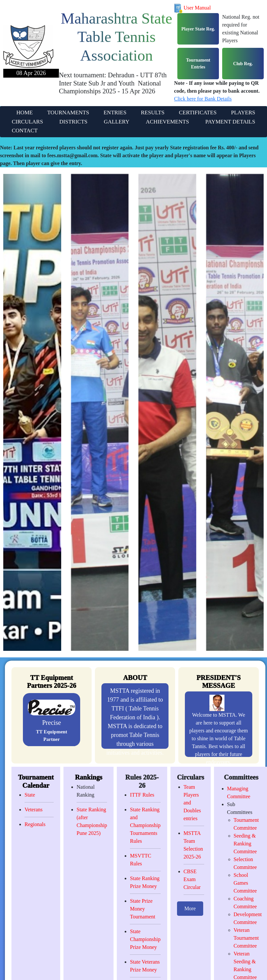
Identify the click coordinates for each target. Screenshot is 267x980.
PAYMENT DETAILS (230, 122)
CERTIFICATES (198, 113)
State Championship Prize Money (145, 939)
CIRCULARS (27, 122)
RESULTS (152, 113)
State (30, 795)
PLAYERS (243, 113)
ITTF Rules (142, 795)
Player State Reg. (198, 29)
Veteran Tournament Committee (246, 938)
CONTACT (25, 131)
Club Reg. (243, 64)
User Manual (192, 8)
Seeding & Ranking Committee (245, 844)
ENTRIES (115, 113)
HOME (25, 113)
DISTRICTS (73, 122)
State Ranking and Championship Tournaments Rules (145, 825)
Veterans (34, 810)
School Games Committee (245, 883)
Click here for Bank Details (203, 99)
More (190, 908)
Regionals (35, 824)
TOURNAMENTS (68, 113)
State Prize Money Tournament (142, 909)
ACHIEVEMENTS (167, 122)
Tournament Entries (198, 64)
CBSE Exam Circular (192, 879)
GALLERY (116, 122)
